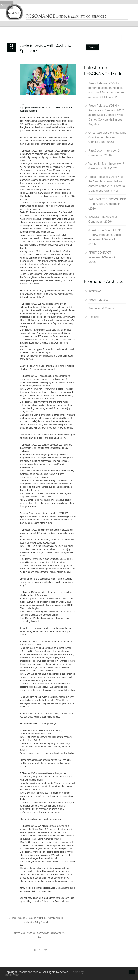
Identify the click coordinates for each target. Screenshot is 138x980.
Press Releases (98, 300)
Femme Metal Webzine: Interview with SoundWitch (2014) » (40, 935)
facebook (29, 950)
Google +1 (40, 950)
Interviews (95, 291)
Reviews (94, 317)
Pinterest (45, 950)
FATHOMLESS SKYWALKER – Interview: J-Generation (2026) (107, 204)
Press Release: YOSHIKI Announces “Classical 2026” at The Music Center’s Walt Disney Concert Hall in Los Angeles (106, 115)
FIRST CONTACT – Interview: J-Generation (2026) (103, 257)
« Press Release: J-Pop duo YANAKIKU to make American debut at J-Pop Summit (36, 920)
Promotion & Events (101, 308)
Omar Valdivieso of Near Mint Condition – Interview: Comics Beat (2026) (107, 137)
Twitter (35, 950)
